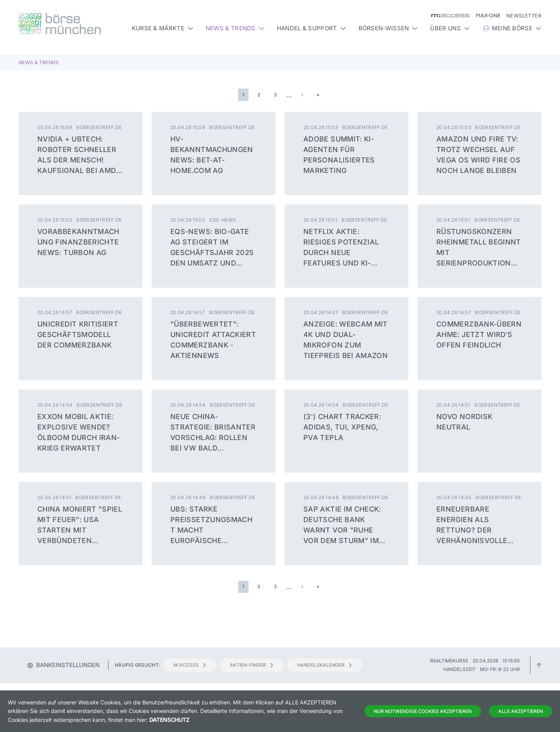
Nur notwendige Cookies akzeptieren (423, 711)
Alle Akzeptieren (521, 711)
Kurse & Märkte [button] (163, 28)
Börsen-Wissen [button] (388, 28)
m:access (190, 665)
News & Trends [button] (235, 28)
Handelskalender (325, 665)
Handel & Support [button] (311, 28)
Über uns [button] (450, 28)
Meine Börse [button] (512, 28)
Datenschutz (169, 720)
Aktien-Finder (252, 665)
